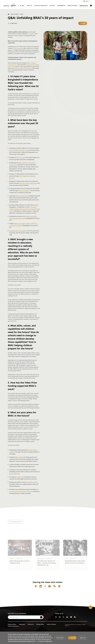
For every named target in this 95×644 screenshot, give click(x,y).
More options (60, 638)
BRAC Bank (34, 183)
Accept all (72, 638)
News (22, 14)
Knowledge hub (61, 5)
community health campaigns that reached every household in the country (25, 209)
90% (36, 205)
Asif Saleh (31, 34)
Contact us (31, 624)
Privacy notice (40, 624)
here (37, 641)
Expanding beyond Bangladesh (18, 231)
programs (20, 457)
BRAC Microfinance (24, 183)
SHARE (83, 23)
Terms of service (51, 624)
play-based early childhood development (22, 68)
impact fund (20, 477)
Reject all (83, 638)
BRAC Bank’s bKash (24, 191)
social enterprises (22, 196)
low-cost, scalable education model (19, 150)
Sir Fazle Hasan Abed (18, 48)
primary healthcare (15, 474)
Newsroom (22, 624)
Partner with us (12, 624)
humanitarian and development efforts (20, 491)
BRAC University (19, 157)
